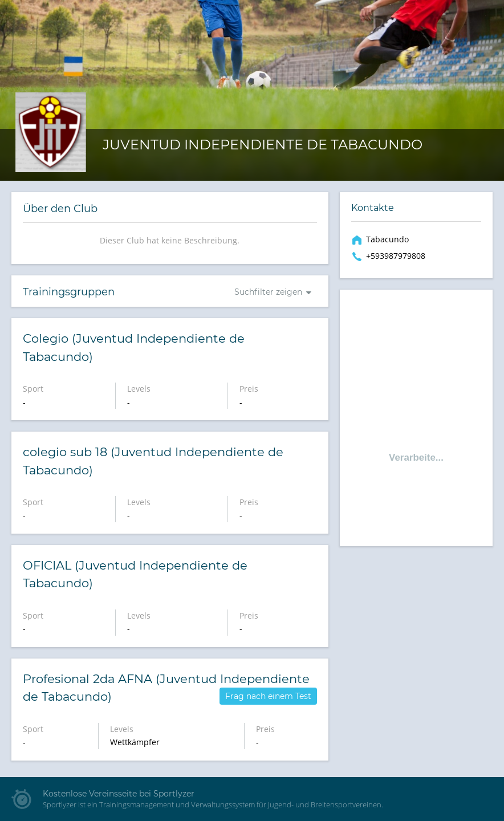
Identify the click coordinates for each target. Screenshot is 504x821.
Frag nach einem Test (268, 696)
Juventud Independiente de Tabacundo (263, 145)
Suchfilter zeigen (268, 292)
